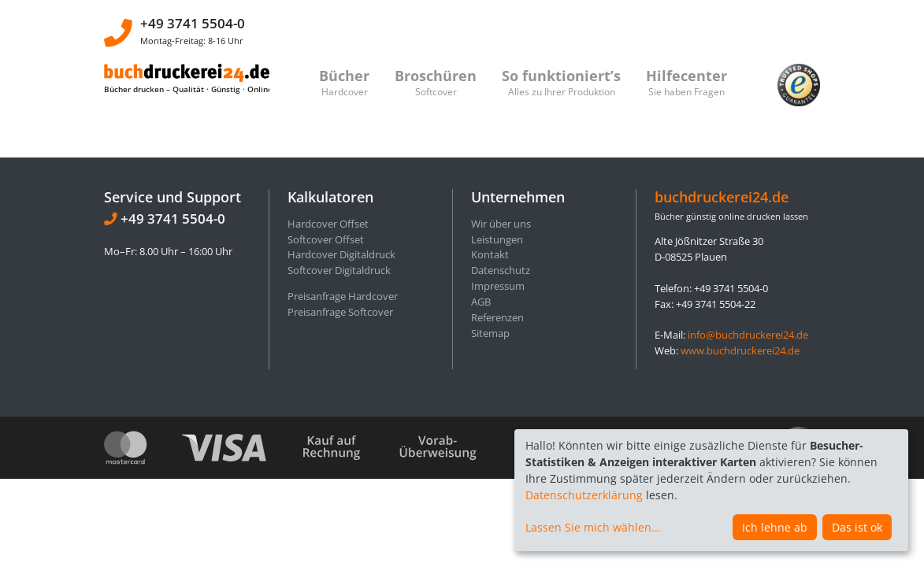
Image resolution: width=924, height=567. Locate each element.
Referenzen (497, 317)
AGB (481, 302)
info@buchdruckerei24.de (748, 335)
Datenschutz (501, 270)
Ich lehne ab (775, 527)
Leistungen (497, 239)
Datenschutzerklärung (584, 495)
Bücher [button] (344, 82)
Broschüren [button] (436, 82)
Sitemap (490, 333)
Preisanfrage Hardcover (343, 296)
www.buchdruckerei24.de (740, 350)
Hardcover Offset (328, 224)
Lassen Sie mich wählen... (593, 527)
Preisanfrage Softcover (340, 312)
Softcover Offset (326, 239)
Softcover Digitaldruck (339, 270)
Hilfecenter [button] (687, 82)
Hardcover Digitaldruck (341, 254)
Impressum (498, 286)
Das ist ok (857, 527)
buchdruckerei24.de (722, 197)
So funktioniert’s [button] (561, 82)
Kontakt (490, 254)
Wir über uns (501, 224)
